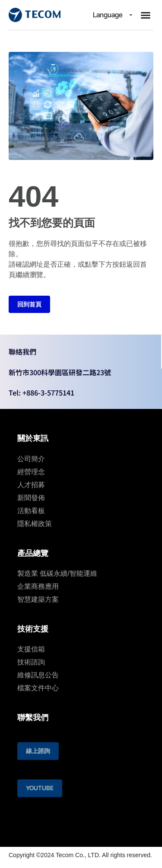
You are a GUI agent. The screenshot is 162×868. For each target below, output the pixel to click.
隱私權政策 (35, 524)
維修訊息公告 (38, 675)
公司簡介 (31, 459)
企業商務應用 (38, 586)
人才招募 (31, 485)
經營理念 (31, 472)
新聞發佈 (31, 498)
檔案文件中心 (38, 688)
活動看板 (31, 511)
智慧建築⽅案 (38, 599)
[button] (146, 15)
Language (110, 15)
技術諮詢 (31, 662)
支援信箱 (31, 649)
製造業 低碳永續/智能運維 (57, 573)
